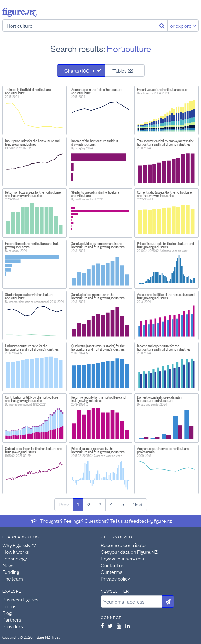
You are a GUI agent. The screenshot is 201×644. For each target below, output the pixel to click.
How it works (16, 552)
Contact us (112, 565)
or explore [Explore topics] (183, 26)
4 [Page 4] (111, 504)
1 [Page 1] (78, 504)
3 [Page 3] (100, 504)
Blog (7, 613)
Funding (11, 572)
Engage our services (122, 558)
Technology (15, 558)
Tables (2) (123, 70)
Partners (12, 619)
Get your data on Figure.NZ (129, 552)
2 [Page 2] (89, 504)
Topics (9, 606)
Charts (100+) (79, 70)
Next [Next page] (137, 504)
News (8, 565)
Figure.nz (20, 12)
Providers (13, 626)
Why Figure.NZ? (19, 545)
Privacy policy (115, 578)
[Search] (162, 26)
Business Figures (20, 599)
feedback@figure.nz (151, 521)
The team (13, 578)
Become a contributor (124, 545)
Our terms (112, 572)
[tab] (81, 70)
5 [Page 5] (123, 504)
